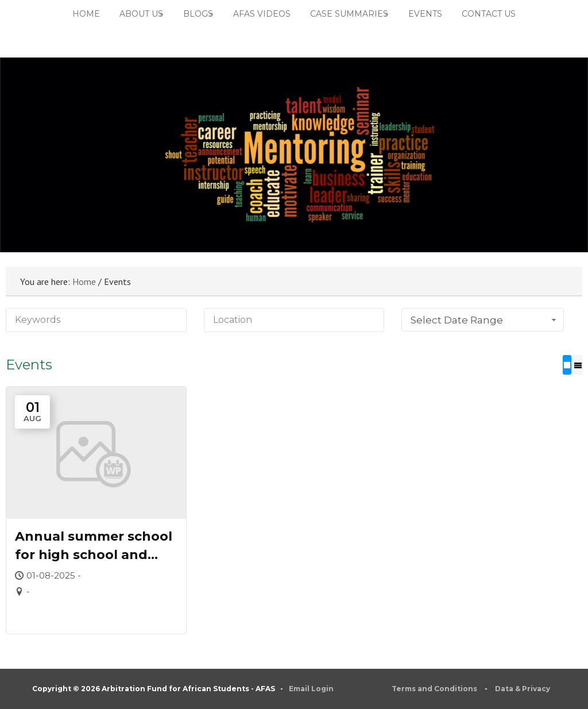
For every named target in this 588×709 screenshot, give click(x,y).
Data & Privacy (523, 689)
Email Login (311, 689)
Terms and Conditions (434, 689)
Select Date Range (484, 320)
